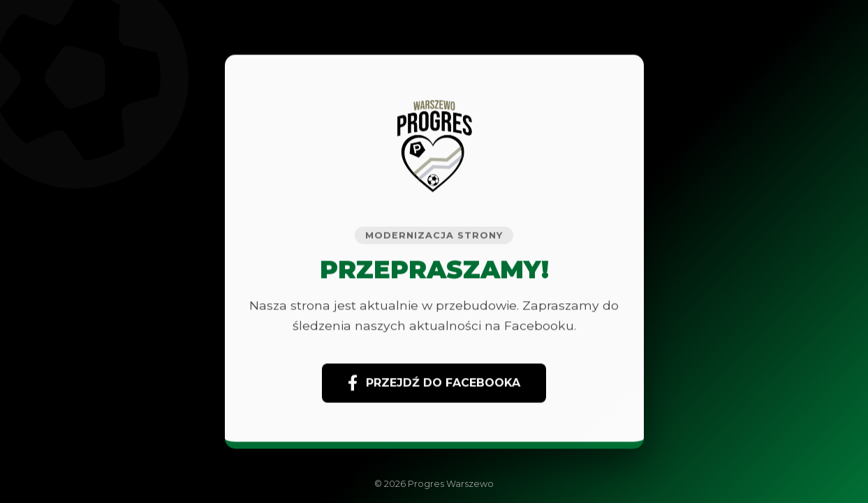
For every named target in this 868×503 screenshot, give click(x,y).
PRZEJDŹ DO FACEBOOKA (434, 384)
